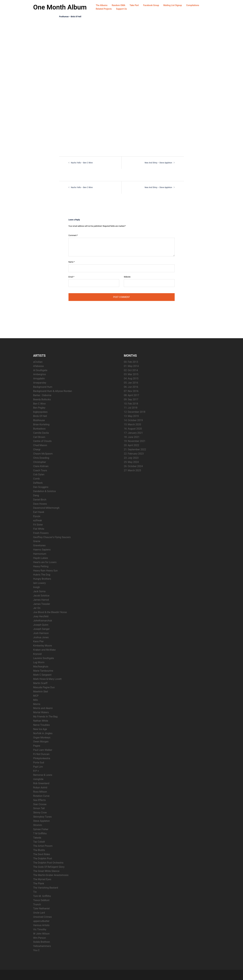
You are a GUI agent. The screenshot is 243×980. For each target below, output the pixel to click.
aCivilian (38, 362)
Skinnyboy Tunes (42, 817)
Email (71, 277)
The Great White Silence (46, 871)
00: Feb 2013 (131, 362)
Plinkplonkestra (42, 758)
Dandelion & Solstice (44, 491)
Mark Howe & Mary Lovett (47, 679)
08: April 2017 (131, 395)
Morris (37, 704)
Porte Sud (39, 762)
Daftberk (38, 483)
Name (72, 262)
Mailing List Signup (173, 5)
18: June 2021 (132, 437)
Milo (36, 700)
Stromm (38, 825)
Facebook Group (151, 5)
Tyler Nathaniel (41, 908)
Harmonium (40, 554)
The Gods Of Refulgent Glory (49, 867)
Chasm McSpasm (43, 454)
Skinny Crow (40, 813)
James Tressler (42, 604)
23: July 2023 (131, 458)
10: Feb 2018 (131, 404)
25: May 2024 (131, 462)
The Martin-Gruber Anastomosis (51, 875)
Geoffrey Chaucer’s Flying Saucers (52, 537)
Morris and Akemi (43, 708)
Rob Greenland (41, 783)
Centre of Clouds (42, 441)
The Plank (39, 883)
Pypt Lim (38, 767)
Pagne (37, 746)
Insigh (36, 587)
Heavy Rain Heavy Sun (45, 570)
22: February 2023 (134, 454)
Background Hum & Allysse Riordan (53, 391)
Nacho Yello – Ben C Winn (82, 163)
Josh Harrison (41, 633)
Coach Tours (40, 470)
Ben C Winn (39, 404)
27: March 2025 (132, 470)
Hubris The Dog (42, 575)
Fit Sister (38, 524)
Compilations (193, 5)
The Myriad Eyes (42, 879)
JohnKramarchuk (43, 620)
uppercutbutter (41, 921)
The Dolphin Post (43, 858)
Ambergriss (40, 374)
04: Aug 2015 (131, 379)
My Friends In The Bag (45, 716)
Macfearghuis (41, 666)
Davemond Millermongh (46, 508)
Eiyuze (37, 516)
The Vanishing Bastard (46, 888)
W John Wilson (41, 933)
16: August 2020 (133, 429)
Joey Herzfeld (41, 616)
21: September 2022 (135, 449)
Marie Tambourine (43, 671)
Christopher (40, 462)
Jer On (37, 608)
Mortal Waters (41, 712)
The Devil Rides (42, 854)
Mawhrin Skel (41, 691)
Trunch (37, 904)
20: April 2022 (131, 445)
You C (36, 950)
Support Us (122, 9)
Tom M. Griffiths (42, 896)
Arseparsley (40, 383)
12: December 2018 (135, 412)
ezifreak (38, 520)
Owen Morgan (41, 742)
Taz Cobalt (39, 842)
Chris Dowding (41, 458)
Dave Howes (40, 504)
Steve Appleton (41, 821)
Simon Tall (39, 808)
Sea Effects (39, 800)
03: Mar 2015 (131, 374)
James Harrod (41, 600)
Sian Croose (40, 804)
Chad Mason (40, 445)
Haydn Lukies (41, 558)
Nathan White (41, 721)
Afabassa (38, 366)
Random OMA (118, 5)
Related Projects (104, 9)
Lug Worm (39, 662)
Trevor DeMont (41, 900)
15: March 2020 (132, 424)
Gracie (37, 541)
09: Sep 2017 (131, 399)
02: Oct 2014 (131, 370)
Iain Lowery (39, 583)
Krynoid (37, 654)
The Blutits (39, 850)
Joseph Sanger (41, 629)
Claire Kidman (41, 466)
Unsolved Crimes (42, 917)
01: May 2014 (131, 366)
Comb (36, 479)
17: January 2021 (133, 433)
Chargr (37, 449)
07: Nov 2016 (131, 391)
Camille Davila (41, 433)
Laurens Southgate (44, 658)
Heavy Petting (41, 566)
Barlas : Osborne (42, 395)
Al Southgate (40, 370)
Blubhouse (39, 420)
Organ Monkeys (42, 737)
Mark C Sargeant (42, 675)
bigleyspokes (40, 412)
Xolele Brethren (42, 942)
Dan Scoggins (41, 487)
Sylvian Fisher (41, 829)
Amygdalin (39, 379)
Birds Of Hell (40, 416)
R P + (36, 771)
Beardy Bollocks (42, 399)
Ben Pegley (39, 408)
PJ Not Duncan (41, 754)
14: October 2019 (133, 420)
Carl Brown (39, 437)
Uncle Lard (39, 913)
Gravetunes (39, 545)
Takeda (37, 838)
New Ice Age (40, 729)
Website (127, 277)
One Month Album (61, 7)
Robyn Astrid (40, 787)
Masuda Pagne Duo (44, 687)
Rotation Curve (41, 796)
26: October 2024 (133, 466)
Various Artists (41, 925)
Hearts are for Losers (45, 562)
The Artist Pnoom (43, 846)
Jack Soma (39, 591)
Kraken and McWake (44, 650)
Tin (35, 892)
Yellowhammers (42, 946)
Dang (36, 495)
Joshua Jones (41, 637)
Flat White (39, 529)
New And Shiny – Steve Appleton (159, 163)
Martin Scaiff (40, 683)
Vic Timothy (40, 929)
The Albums (102, 5)
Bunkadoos (39, 429)
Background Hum (43, 387)
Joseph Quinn (41, 625)
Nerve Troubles (41, 725)
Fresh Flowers (41, 533)
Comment (73, 235)
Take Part (134, 5)
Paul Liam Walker (43, 750)
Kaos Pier (38, 641)
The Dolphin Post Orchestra (48, 863)
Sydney (89, 975)
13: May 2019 (131, 416)
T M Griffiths (40, 833)
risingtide (38, 779)
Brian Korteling (41, 424)
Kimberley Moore (43, 646)
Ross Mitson (40, 792)
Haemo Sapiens (42, 549)
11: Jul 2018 (131, 408)
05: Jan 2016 (131, 383)
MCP (36, 696)
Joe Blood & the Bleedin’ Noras (50, 612)
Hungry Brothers (42, 579)
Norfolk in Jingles (43, 733)
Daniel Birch (40, 499)
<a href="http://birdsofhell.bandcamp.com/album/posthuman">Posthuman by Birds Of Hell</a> (86, 85)
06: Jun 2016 (131, 387)
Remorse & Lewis (43, 775)
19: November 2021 (135, 441)
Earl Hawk (39, 512)
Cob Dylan (39, 474)
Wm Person (40, 938)
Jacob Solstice (41, 595)
